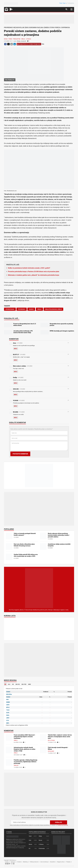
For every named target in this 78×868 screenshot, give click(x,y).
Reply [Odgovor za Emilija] (16, 383)
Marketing (25, 862)
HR (13, 684)
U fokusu (28, 39)
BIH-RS (18, 684)
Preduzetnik (17, 39)
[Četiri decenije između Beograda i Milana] (43, 750)
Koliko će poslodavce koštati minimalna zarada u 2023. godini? (29, 268)
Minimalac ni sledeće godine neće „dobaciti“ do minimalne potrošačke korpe (34, 275)
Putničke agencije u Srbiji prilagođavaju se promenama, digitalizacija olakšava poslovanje (26, 762)
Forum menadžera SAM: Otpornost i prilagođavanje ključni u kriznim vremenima (24, 737)
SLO (9, 684)
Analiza (16, 765)
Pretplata (68, 862)
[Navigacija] (71, 9)
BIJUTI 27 (16, 355)
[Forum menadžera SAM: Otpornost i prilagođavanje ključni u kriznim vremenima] (9, 737)
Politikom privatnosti (62, 825)
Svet (30, 840)
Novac (6, 39)
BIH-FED (24, 684)
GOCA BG (16, 389)
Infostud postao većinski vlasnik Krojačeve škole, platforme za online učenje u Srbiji (25, 749)
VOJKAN (16, 401)
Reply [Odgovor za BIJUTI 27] (16, 360)
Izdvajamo (51, 751)
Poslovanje (42, 848)
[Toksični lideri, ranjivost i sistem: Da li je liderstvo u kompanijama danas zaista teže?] (43, 737)
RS (5, 684)
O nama (7, 862)
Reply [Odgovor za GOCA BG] (16, 395)
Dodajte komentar (18, 423)
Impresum (13, 862)
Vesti (30, 836)
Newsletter (53, 862)
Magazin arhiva (61, 862)
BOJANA (16, 412)
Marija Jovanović (22, 41)
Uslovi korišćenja (44, 862)
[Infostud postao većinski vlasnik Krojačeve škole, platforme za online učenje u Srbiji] (9, 750)
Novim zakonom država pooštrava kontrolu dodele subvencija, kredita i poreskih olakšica (59, 535)
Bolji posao (51, 740)
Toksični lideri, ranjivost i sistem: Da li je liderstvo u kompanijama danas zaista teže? (60, 737)
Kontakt (19, 862)
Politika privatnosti (34, 862)
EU (30, 848)
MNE (30, 684)
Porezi (10, 39)
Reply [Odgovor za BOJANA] (16, 418)
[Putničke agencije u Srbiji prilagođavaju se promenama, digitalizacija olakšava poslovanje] (9, 762)
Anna (15, 343)
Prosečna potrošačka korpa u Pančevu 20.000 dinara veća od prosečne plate (34, 272)
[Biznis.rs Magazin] (39, 588)
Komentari (14, 339)
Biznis (30, 844)
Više (43, 44)
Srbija (23, 39)
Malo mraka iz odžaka (20, 366)
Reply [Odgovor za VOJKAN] (16, 406)
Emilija (15, 378)
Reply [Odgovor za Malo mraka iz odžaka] (16, 372)
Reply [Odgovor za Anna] (16, 349)
